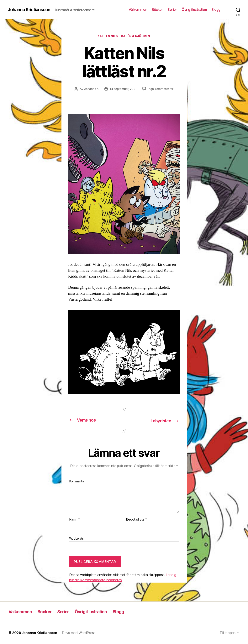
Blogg (216, 10)
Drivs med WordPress (79, 633)
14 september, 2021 (123, 89)
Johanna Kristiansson (30, 10)
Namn (74, 520)
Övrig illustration (194, 10)
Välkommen (138, 10)
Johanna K (90, 89)
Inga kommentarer (161, 89)
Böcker (157, 10)
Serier (172, 10)
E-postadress (137, 520)
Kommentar (77, 482)
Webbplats (77, 539)
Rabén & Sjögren (136, 36)
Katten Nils (108, 36)
